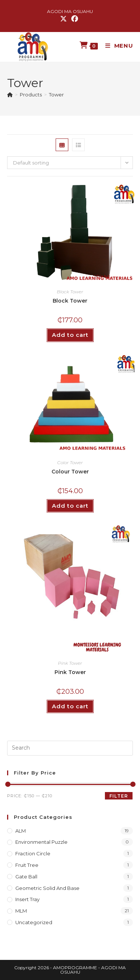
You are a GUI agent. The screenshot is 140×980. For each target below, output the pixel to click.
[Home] (10, 95)
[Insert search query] (70, 748)
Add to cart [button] (70, 335)
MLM (21, 911)
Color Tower (70, 462)
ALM (21, 831)
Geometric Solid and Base (47, 888)
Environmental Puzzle (41, 842)
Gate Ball (26, 877)
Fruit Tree (27, 865)
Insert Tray (27, 899)
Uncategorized (34, 922)
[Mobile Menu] (116, 46)
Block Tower (70, 292)
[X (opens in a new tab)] (65, 19)
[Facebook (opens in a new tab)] (75, 19)
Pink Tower (70, 663)
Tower (56, 95)
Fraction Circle (33, 853)
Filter (119, 796)
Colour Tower (70, 472)
